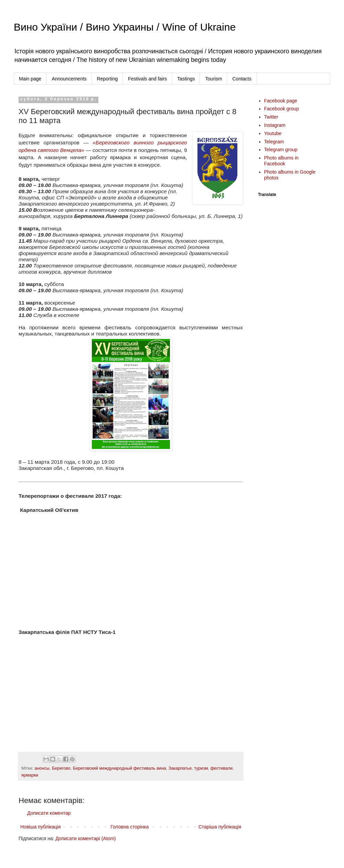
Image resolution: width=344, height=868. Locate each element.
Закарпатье (180, 768)
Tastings (186, 79)
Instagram (275, 125)
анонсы (42, 768)
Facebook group (282, 109)
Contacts (242, 79)
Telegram (274, 142)
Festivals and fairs (147, 79)
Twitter (271, 117)
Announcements (69, 79)
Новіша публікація (41, 827)
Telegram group (281, 150)
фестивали (222, 768)
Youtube (273, 133)
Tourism (213, 79)
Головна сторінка (130, 827)
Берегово (61, 768)
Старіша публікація (220, 827)
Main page (30, 79)
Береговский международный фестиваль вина (120, 768)
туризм (201, 768)
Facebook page (281, 101)
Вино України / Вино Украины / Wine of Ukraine (125, 27)
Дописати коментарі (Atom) (85, 838)
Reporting (107, 79)
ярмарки (30, 775)
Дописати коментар (49, 813)
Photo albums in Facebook (281, 161)
